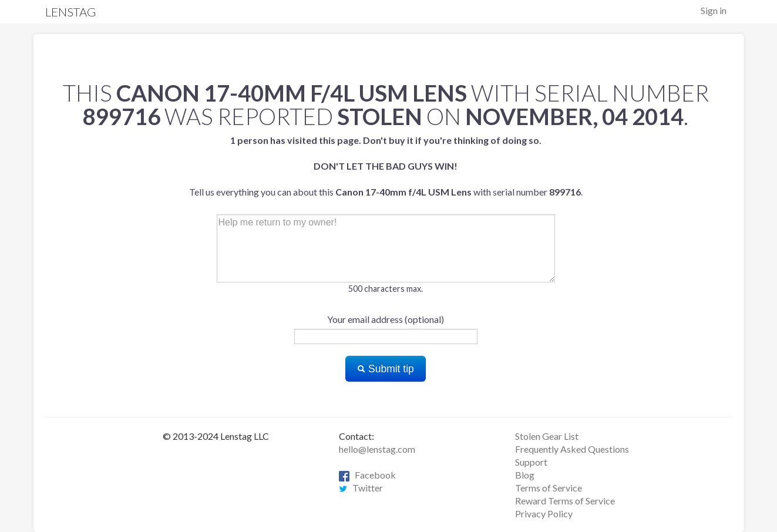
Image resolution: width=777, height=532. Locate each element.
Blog (525, 475)
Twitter (361, 488)
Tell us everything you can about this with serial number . (386, 166)
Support (531, 462)
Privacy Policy (544, 514)
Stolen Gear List (547, 436)
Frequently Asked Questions (572, 449)
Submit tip (386, 369)
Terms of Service (549, 488)
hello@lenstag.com (377, 449)
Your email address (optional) (386, 319)
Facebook (367, 475)
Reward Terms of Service (565, 501)
